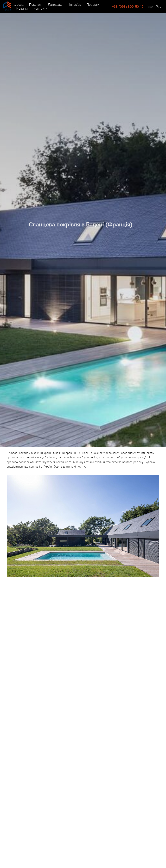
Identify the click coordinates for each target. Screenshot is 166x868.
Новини (22, 8)
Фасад (19, 5)
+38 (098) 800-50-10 (128, 7)
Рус (159, 7)
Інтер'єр (75, 5)
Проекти (93, 5)
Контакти (40, 8)
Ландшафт (56, 5)
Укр (150, 7)
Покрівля (36, 5)
